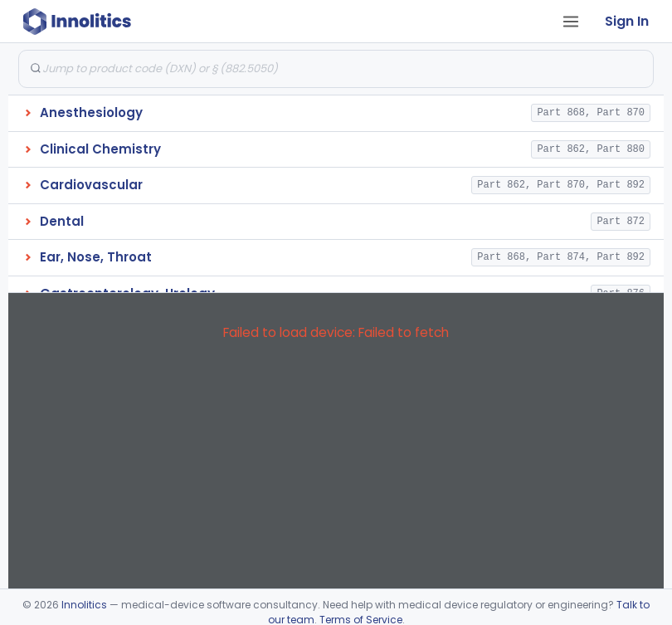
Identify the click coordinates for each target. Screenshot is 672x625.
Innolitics (84, 605)
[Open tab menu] (571, 22)
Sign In (627, 21)
